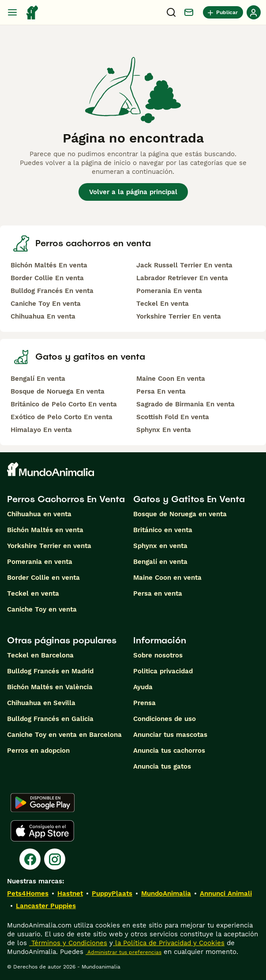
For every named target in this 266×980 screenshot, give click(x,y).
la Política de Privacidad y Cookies (169, 943)
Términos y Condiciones (68, 943)
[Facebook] (30, 859)
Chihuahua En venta (43, 316)
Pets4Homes (28, 894)
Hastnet (70, 894)
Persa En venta (161, 391)
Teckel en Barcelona (40, 655)
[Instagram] (55, 859)
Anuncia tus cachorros (169, 751)
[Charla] (189, 12)
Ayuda (143, 687)
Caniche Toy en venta (42, 609)
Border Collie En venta (47, 278)
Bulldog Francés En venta (52, 291)
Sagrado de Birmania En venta (185, 404)
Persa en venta (158, 593)
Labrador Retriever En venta (182, 278)
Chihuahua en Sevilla (41, 703)
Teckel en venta (33, 593)
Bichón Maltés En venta (49, 265)
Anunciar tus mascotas (170, 735)
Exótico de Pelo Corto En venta (62, 417)
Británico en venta (163, 530)
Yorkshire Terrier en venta (49, 546)
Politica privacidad (163, 671)
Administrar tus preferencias (124, 952)
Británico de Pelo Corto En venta (64, 404)
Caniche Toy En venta (46, 304)
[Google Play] (43, 803)
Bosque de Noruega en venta (180, 514)
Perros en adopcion (38, 751)
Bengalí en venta (160, 562)
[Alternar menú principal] (12, 12)
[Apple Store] (42, 831)
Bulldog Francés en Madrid (50, 671)
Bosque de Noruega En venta (58, 391)
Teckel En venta (163, 304)
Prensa (144, 703)
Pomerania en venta (40, 562)
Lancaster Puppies (46, 906)
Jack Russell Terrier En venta (184, 265)
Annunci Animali (226, 894)
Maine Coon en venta (167, 578)
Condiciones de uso (165, 719)
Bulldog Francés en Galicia (50, 719)
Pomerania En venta (169, 291)
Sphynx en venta (160, 546)
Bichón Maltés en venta (45, 530)
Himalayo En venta (41, 430)
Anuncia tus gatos (162, 766)
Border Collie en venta (43, 578)
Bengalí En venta (38, 379)
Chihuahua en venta (39, 514)
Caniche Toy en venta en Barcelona (64, 735)
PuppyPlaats (112, 894)
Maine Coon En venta (171, 379)
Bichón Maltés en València (50, 687)
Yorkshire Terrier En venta (179, 316)
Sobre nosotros (158, 655)
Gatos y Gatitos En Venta (189, 499)
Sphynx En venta (164, 430)
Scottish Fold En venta (173, 417)
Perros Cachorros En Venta (66, 499)
